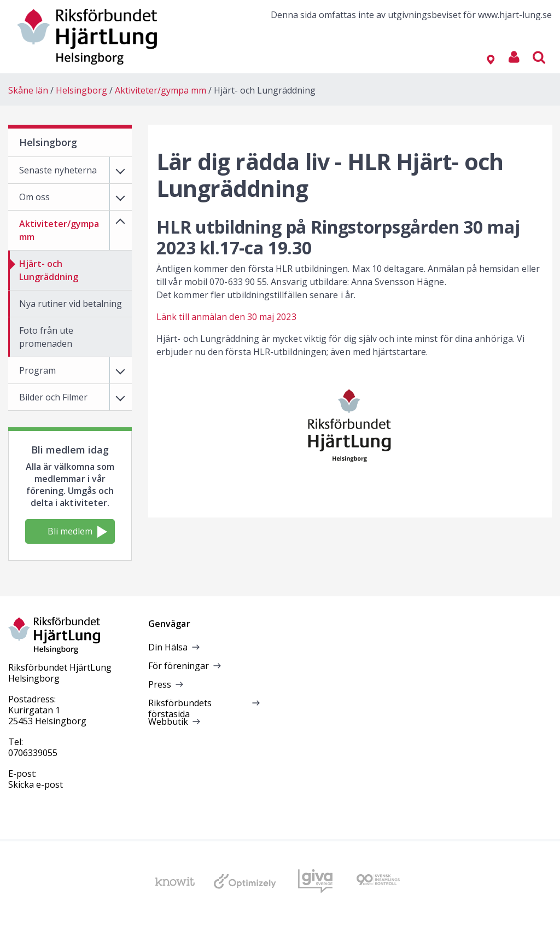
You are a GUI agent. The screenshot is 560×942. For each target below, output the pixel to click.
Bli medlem (77, 531)
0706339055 (33, 753)
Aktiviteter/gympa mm (161, 90)
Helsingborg (81, 90)
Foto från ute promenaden (46, 337)
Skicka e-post (36, 784)
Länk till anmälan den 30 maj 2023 (226, 317)
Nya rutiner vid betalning (71, 304)
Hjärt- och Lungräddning (265, 90)
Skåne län (28, 90)
